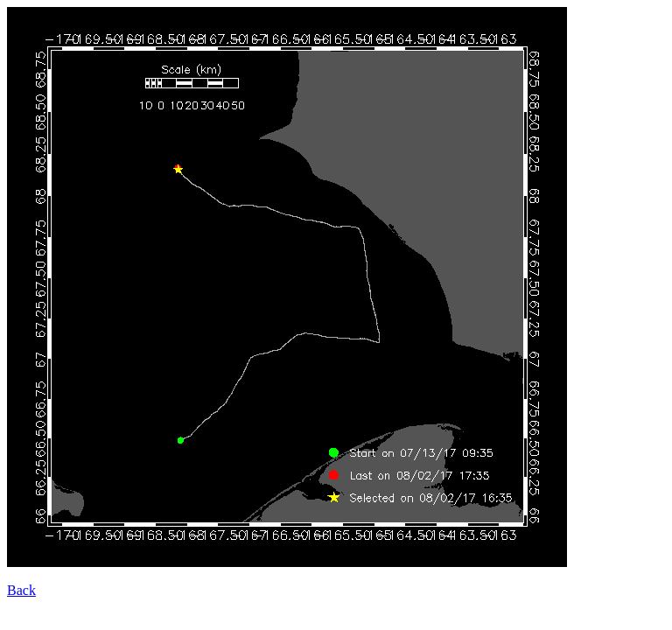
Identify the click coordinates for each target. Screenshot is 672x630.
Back (21, 590)
